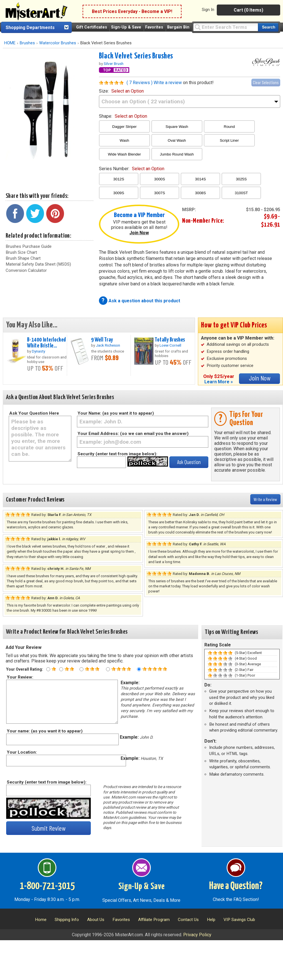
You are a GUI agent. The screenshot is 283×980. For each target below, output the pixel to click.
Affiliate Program (154, 920)
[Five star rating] (139, 669)
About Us (96, 920)
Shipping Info (67, 920)
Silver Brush (114, 64)
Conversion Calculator (26, 270)
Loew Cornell (170, 345)
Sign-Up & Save (126, 27)
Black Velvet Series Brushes (136, 56)
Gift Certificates (92, 27)
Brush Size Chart (21, 252)
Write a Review (265, 499)
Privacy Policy (197, 935)
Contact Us (188, 920)
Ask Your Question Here (34, 413)
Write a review (168, 83)
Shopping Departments (30, 28)
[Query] (225, 27)
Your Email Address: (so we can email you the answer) (133, 434)
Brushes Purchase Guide (29, 246)
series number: (132, 169)
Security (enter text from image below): (117, 454)
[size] (190, 101)
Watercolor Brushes (58, 43)
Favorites (154, 27)
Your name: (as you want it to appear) (44, 731)
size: (121, 91)
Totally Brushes (170, 340)
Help (211, 920)
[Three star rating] (81, 669)
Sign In (208, 10)
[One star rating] (48, 669)
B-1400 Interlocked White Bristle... (47, 343)
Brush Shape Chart (23, 258)
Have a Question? (236, 886)
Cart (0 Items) (248, 10)
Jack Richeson (108, 345)
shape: (123, 116)
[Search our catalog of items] (268, 27)
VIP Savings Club (239, 920)
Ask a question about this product (144, 301)
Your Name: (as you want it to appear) (116, 413)
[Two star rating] (61, 669)
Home (41, 920)
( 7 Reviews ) (140, 83)
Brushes (27, 43)
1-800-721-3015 (47, 886)
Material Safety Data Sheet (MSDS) (38, 264)
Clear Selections (266, 82)
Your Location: (22, 752)
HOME (10, 43)
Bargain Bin (178, 27)
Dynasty (38, 351)
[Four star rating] (108, 669)
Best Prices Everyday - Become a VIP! (132, 11)
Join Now (139, 233)
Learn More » (219, 382)
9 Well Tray (102, 340)
